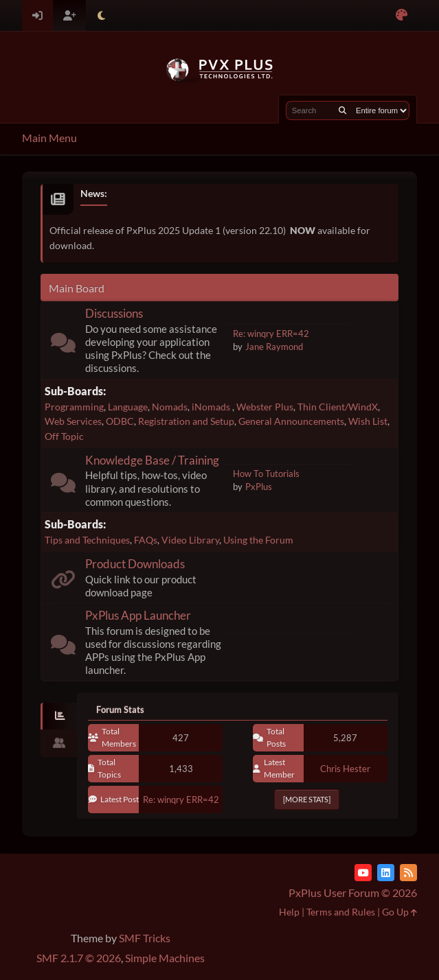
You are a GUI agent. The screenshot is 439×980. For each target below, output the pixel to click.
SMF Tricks (145, 938)
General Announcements (291, 421)
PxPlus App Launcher (138, 615)
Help (289, 912)
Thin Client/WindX (338, 407)
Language (128, 407)
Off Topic (64, 436)
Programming (74, 407)
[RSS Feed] (408, 873)
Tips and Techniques (87, 540)
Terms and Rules (341, 912)
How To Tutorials (266, 474)
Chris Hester (345, 769)
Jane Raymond (274, 347)
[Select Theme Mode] (101, 15)
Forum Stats (120, 710)
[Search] (342, 110)
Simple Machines (165, 958)
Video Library (190, 540)
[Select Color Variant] (402, 15)
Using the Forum (258, 540)
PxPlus (259, 487)
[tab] (59, 716)
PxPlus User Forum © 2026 (353, 892)
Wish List (368, 421)
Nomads (170, 407)
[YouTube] (363, 873)
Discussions (114, 313)
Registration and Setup (186, 421)
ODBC (120, 421)
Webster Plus (265, 407)
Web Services (73, 421)
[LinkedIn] (386, 873)
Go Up (399, 912)
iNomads (212, 407)
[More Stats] (307, 799)
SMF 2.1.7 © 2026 (79, 958)
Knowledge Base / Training (152, 460)
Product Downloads (135, 564)
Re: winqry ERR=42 (271, 334)
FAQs (146, 540)
